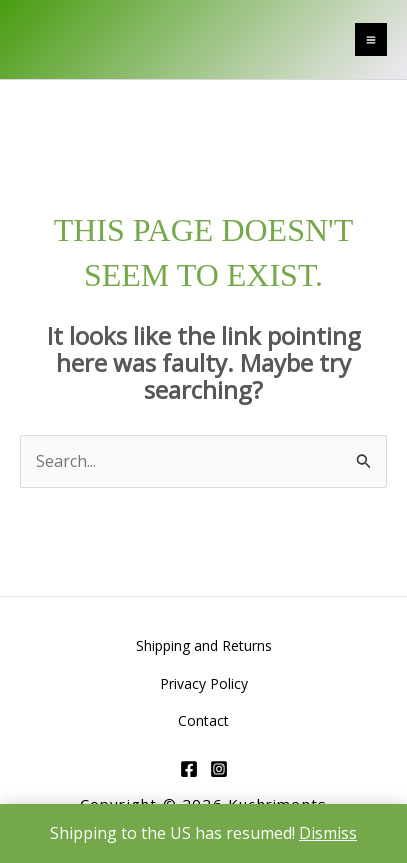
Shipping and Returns (204, 645)
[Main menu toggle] (371, 39)
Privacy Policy (204, 683)
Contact (203, 720)
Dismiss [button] (328, 833)
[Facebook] (189, 769)
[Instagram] (219, 769)
